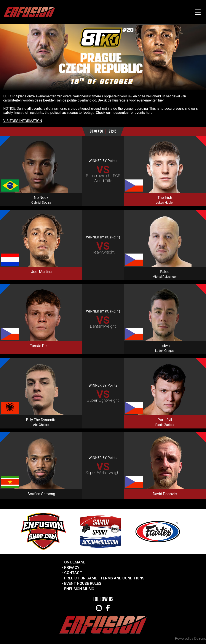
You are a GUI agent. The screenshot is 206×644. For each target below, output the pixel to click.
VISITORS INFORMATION (23, 121)
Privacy (72, 568)
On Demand (75, 562)
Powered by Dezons (190, 638)
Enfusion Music (79, 589)
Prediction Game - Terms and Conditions (104, 578)
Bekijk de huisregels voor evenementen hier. (131, 100)
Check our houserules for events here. (125, 113)
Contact (73, 573)
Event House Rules (83, 584)
